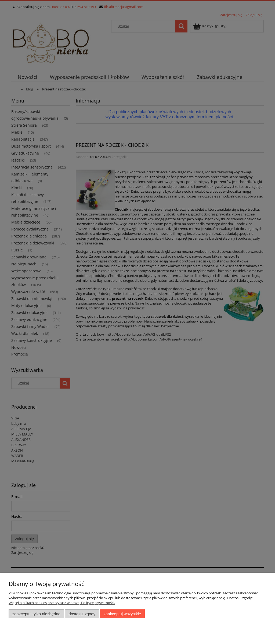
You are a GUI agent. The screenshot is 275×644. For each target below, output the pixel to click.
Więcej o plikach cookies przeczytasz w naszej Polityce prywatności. (62, 603)
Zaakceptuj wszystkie (122, 614)
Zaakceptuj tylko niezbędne (36, 614)
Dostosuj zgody (82, 614)
